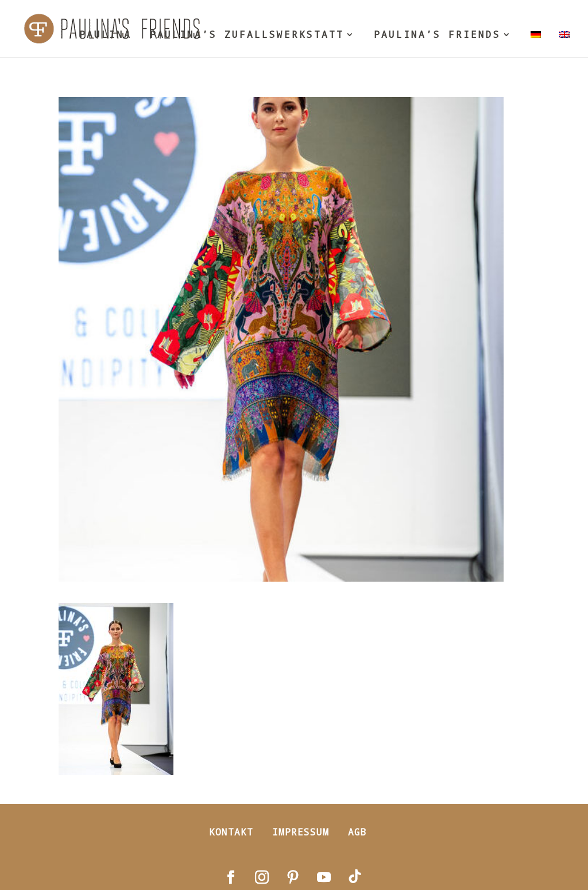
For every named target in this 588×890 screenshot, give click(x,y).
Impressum (301, 832)
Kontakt (231, 832)
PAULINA (105, 35)
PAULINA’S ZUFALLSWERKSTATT (247, 35)
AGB (357, 832)
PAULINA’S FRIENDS (437, 35)
